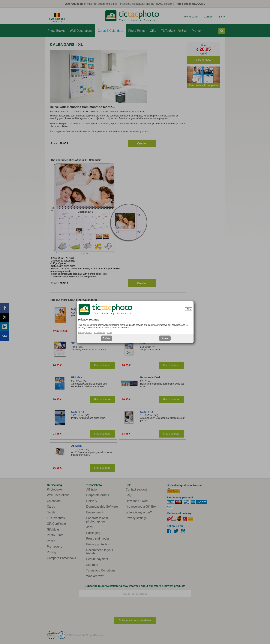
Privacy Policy (85, 333)
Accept (165, 338)
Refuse (106, 338)
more (110, 333)
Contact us (100, 333)
